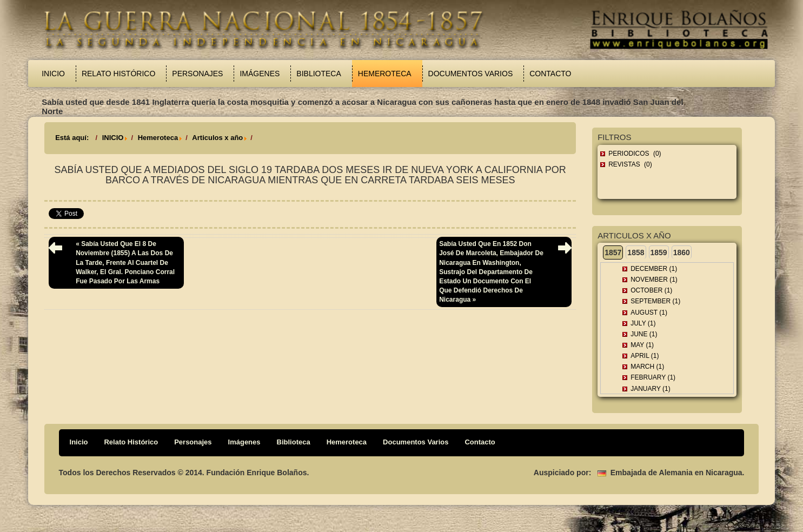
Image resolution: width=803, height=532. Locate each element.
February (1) (653, 377)
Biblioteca (318, 74)
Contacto (550, 74)
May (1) (642, 345)
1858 (636, 252)
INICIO (113, 138)
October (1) (651, 290)
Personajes (197, 74)
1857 (613, 252)
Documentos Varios (471, 74)
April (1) (645, 356)
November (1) (654, 280)
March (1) (647, 367)
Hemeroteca (385, 74)
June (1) (644, 334)
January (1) (651, 389)
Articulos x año (217, 138)
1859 (659, 252)
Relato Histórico (118, 74)
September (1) (655, 301)
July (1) (643, 323)
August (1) (649, 312)
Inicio (53, 74)
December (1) (654, 269)
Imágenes (260, 74)
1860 (682, 252)
